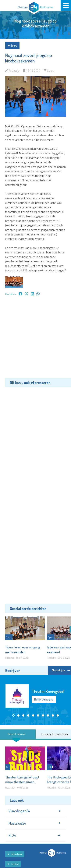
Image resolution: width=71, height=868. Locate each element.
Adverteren (15, 854)
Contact (13, 864)
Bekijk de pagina (44, 700)
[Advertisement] (35, 340)
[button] (13, 715)
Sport (12, 46)
